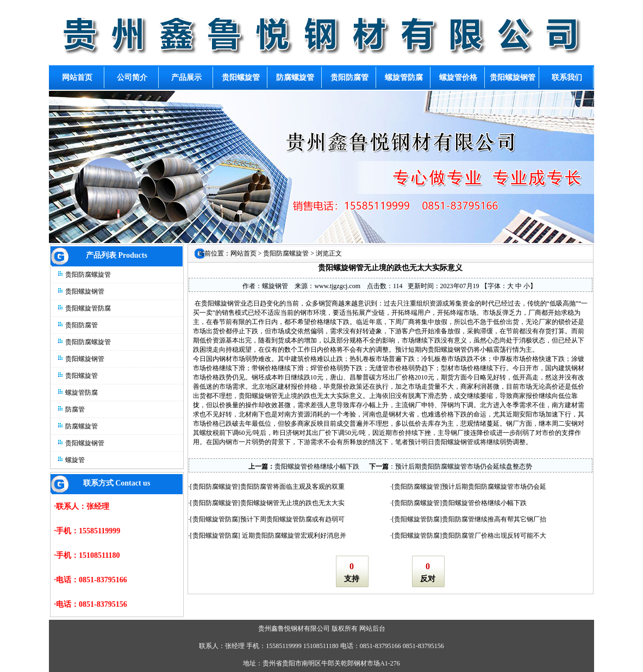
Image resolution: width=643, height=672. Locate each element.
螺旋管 (75, 460)
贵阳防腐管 (82, 325)
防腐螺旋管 (82, 426)
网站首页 (244, 253)
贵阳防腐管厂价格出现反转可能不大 (494, 536)
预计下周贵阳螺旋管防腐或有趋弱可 (292, 519)
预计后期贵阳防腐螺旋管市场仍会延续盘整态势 (464, 466)
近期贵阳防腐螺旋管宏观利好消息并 (293, 536)
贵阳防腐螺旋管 (88, 275)
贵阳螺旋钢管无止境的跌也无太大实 (292, 503)
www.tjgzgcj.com (337, 286)
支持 (352, 579)
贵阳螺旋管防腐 (88, 308)
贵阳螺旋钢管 (85, 291)
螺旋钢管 (275, 286)
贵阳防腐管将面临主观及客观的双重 (292, 487)
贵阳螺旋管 (82, 376)
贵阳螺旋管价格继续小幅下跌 (317, 466)
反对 (428, 579)
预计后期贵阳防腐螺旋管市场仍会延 (494, 487)
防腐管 (75, 409)
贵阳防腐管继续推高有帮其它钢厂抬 (494, 519)
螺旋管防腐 (82, 393)
